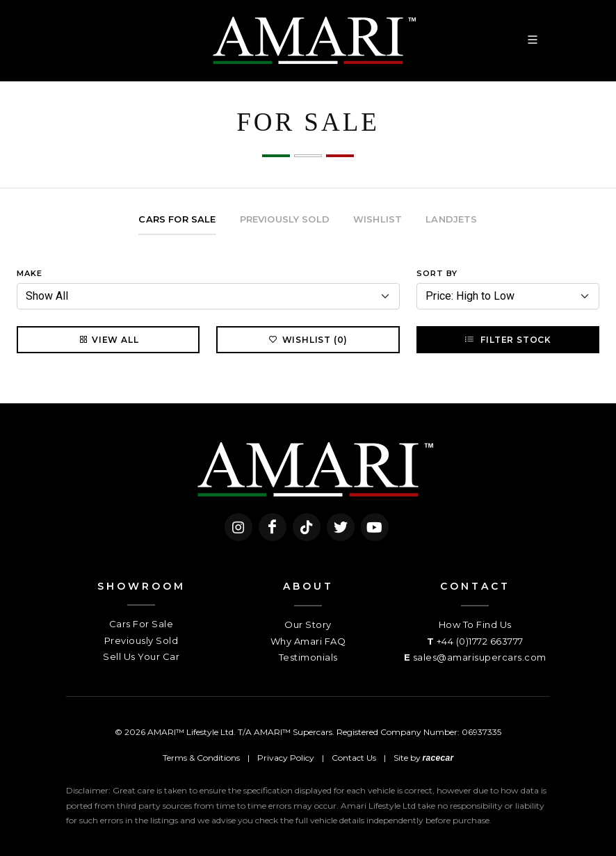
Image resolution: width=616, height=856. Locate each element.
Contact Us (354, 758)
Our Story (308, 624)
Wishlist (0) (308, 339)
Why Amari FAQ (308, 641)
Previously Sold (141, 640)
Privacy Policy (286, 758)
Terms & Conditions (201, 758)
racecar (438, 758)
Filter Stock (508, 339)
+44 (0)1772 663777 (480, 641)
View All (108, 339)
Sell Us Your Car (141, 656)
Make (30, 273)
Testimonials (308, 657)
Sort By (437, 273)
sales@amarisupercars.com (480, 657)
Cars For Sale (141, 624)
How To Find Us (475, 624)
